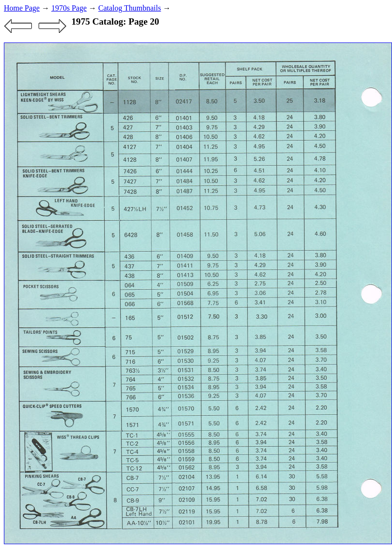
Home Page (22, 8)
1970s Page (69, 8)
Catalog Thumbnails (130, 8)
